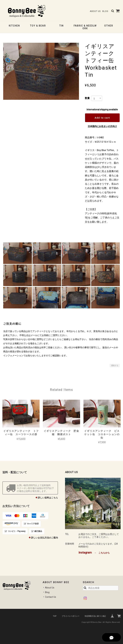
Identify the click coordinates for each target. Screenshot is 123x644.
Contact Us (51, 597)
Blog (105, 11)
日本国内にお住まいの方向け (102, 126)
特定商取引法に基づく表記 (95, 616)
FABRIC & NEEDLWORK (85, 27)
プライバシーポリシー (71, 616)
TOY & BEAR (38, 26)
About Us (95, 11)
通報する (115, 366)
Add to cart (102, 118)
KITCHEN (14, 26)
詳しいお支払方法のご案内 (45, 538)
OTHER (109, 26)
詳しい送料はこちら (48, 498)
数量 (87, 98)
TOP (55, 616)
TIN (61, 26)
